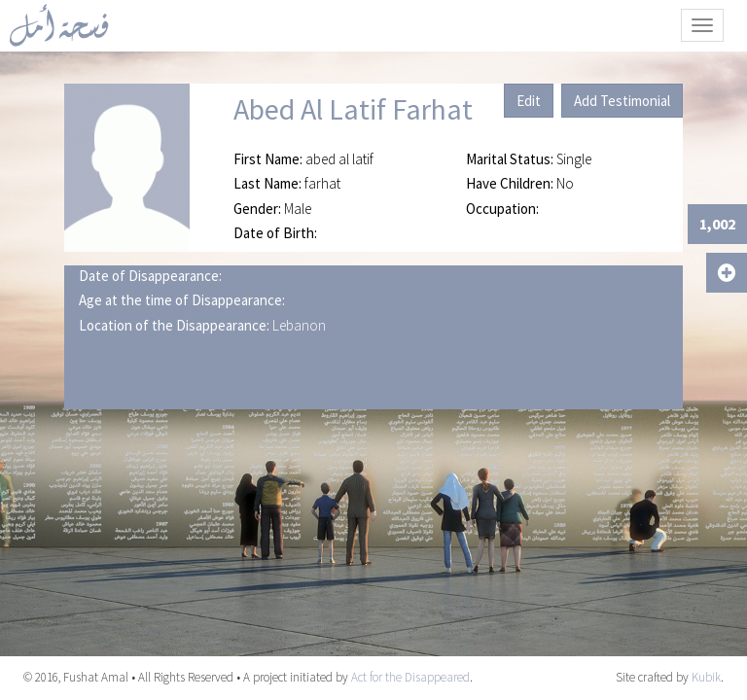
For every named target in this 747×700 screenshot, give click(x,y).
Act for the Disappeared (410, 677)
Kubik (706, 677)
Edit (529, 101)
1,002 (717, 224)
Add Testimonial (622, 101)
